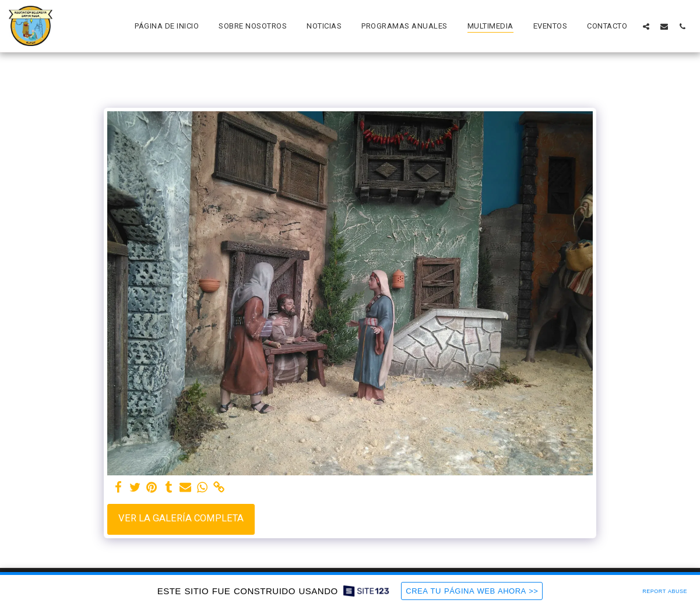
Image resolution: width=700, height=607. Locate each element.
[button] (646, 26)
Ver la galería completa (181, 518)
